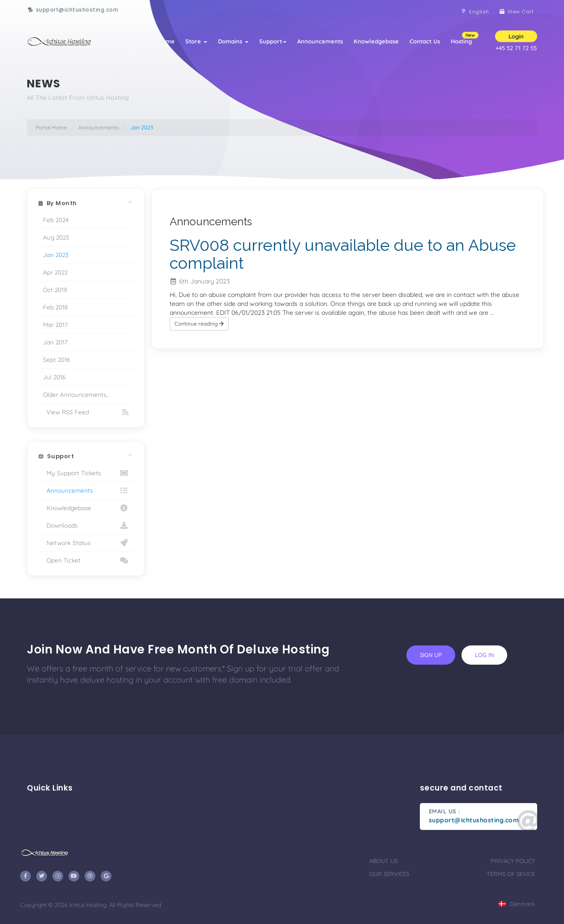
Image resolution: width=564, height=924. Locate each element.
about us (383, 861)
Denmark (517, 904)
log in (484, 655)
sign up (431, 655)
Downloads (86, 525)
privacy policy (513, 861)
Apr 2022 (55, 272)
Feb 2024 (56, 220)
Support (273, 41)
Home (166, 41)
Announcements (320, 41)
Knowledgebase (376, 41)
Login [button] (516, 36)
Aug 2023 (56, 237)
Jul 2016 (54, 377)
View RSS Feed (86, 412)
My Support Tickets (86, 473)
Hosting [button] (464, 38)
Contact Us (425, 41)
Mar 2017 (55, 324)
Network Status (86, 543)
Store (196, 41)
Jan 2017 (55, 342)
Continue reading (199, 324)
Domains (233, 41)
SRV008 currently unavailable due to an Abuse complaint (343, 254)
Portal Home (51, 127)
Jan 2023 (56, 255)
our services (389, 874)
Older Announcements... (76, 394)
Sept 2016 (56, 359)
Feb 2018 (55, 307)
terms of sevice (511, 874)
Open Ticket (86, 560)
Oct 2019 (55, 290)
